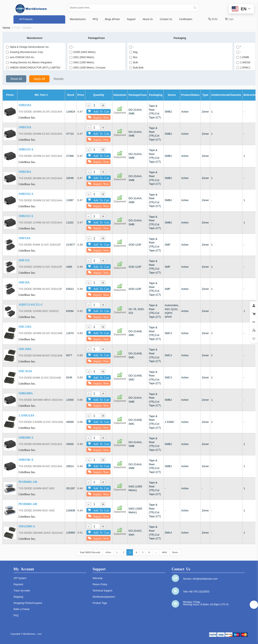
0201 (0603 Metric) (82, 57)
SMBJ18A (25, 105)
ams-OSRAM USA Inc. (20, 57)
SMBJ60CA (26, 438)
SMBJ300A (25, 393)
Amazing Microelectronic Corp (24, 52)
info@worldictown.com (205, 579)
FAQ (16, 615)
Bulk (134, 62)
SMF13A (24, 260)
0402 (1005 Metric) (82, 62)
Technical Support (102, 591)
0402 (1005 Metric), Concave (87, 68)
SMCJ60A (25, 349)
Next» (175, 552)
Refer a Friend (21, 609)
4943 (164, 552)
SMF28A (24, 282)
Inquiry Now (98, 117)
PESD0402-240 (28, 504)
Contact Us (166, 19)
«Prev (108, 552)
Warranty (98, 578)
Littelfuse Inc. (27, 118)
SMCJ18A (25, 327)
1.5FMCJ (243, 68)
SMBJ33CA (26, 194)
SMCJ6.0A (25, 371)
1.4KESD (243, 62)
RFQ (95, 19)
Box (133, 57)
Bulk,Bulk (136, 68)
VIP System (20, 578)
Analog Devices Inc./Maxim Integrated (29, 62)
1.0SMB (243, 57)
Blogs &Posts (112, 19)
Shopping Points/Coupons (28, 603)
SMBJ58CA (26, 460)
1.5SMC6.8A (26, 416)
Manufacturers (78, 19)
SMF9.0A (24, 238)
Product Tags (100, 603)
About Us (148, 19)
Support (131, 19)
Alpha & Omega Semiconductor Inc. (28, 47)
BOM (213, 19)
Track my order (22, 591)
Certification (186, 19)
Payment (18, 584)
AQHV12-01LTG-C (31, 305)
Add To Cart (99, 111)
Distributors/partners (104, 597)
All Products (26, 19)
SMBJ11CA (26, 216)
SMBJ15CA (26, 149)
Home (8, 28)
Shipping (18, 597)
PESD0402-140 (28, 482)
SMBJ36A (25, 172)
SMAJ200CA (27, 526)
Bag (133, 52)
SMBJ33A (25, 127)
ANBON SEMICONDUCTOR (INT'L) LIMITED (33, 68)
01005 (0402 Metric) (83, 52)
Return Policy (100, 584)
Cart (229, 19)
